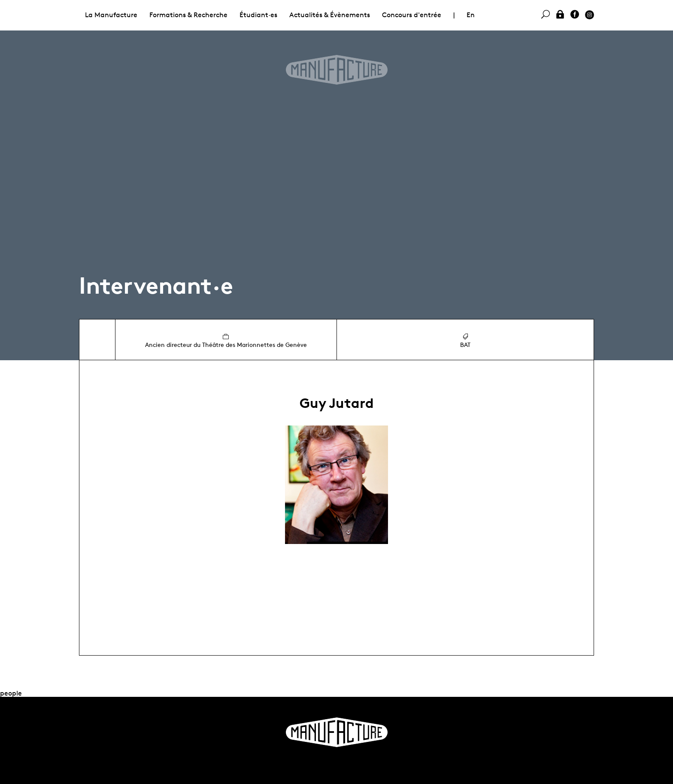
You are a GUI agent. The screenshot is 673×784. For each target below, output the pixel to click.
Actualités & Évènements (330, 15)
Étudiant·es (258, 15)
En (471, 15)
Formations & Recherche (188, 15)
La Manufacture (111, 15)
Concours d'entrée (412, 15)
